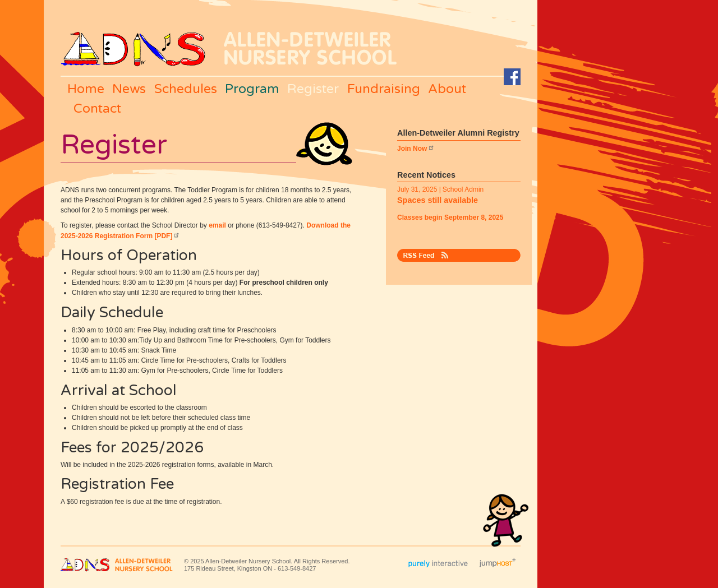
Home (86, 89)
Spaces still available (438, 200)
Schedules (186, 89)
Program (252, 89)
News (129, 89)
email (217, 225)
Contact (97, 109)
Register (313, 89)
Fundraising (384, 89)
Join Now (416, 149)
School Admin (463, 189)
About (447, 89)
